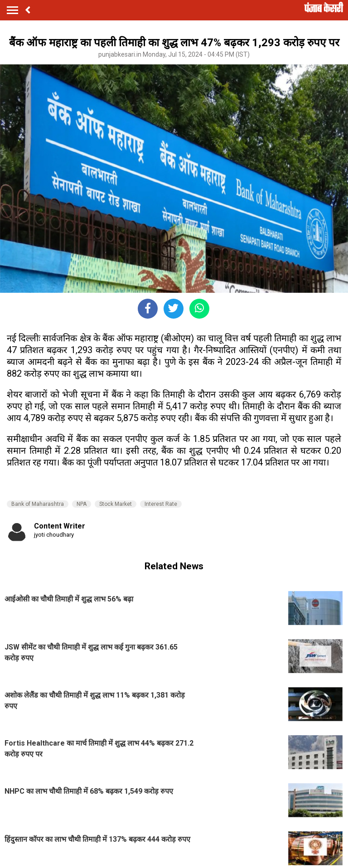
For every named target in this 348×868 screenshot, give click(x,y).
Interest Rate (161, 504)
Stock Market (116, 504)
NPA (82, 504)
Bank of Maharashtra (38, 504)
